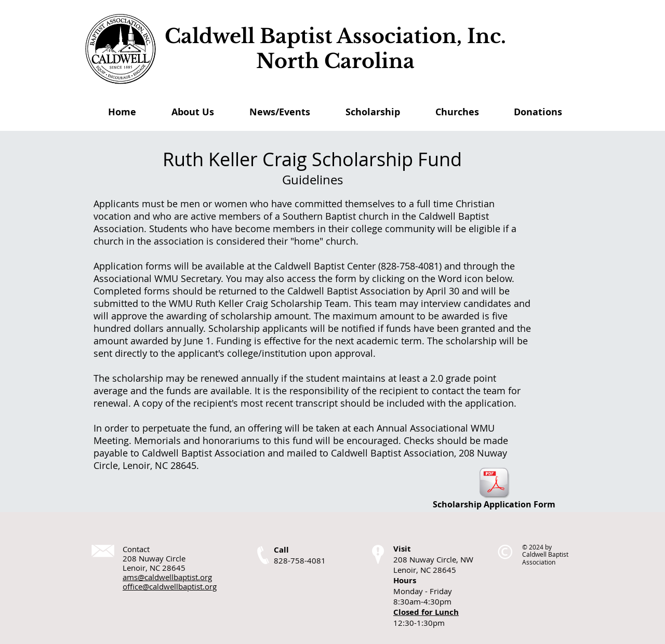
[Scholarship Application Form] (494, 489)
